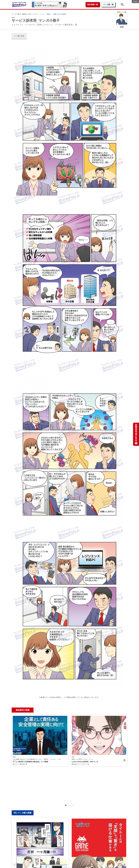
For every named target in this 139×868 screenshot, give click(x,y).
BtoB (48, 14)
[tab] (66, 753)
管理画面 (135, 1)
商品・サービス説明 (60, 14)
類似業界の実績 (23, 710)
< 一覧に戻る (19, 36)
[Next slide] (124, 734)
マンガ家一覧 (108, 5)
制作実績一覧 (93, 5)
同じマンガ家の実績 (23, 760)
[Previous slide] (15, 734)
